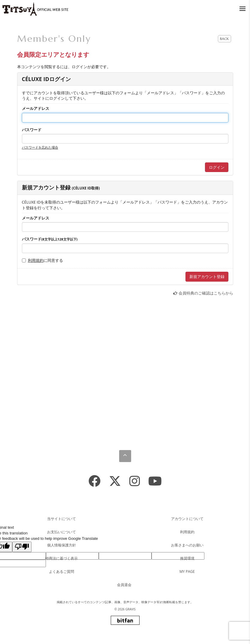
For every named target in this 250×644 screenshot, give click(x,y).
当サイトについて (62, 519)
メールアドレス (36, 108)
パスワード (32, 130)
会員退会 (124, 585)
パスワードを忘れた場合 (40, 147)
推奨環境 (187, 558)
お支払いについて (62, 532)
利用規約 (36, 260)
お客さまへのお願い (187, 545)
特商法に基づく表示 (62, 558)
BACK (224, 39)
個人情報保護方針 (62, 545)
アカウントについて (187, 519)
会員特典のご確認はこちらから (206, 293)
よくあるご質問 (62, 571)
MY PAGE (187, 571)
